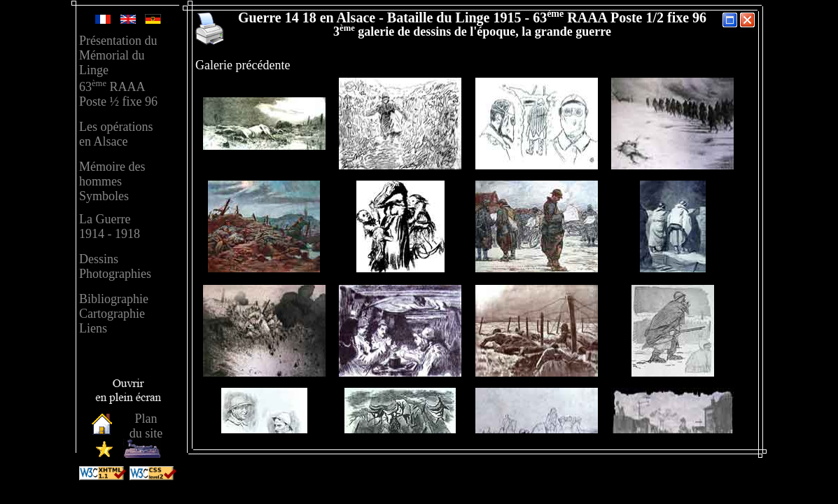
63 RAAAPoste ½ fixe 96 (118, 94)
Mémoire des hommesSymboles (112, 181)
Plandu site (146, 426)
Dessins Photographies (115, 266)
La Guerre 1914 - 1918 (110, 226)
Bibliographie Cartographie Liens (114, 314)
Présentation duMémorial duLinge (118, 55)
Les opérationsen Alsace (116, 134)
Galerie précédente (243, 65)
